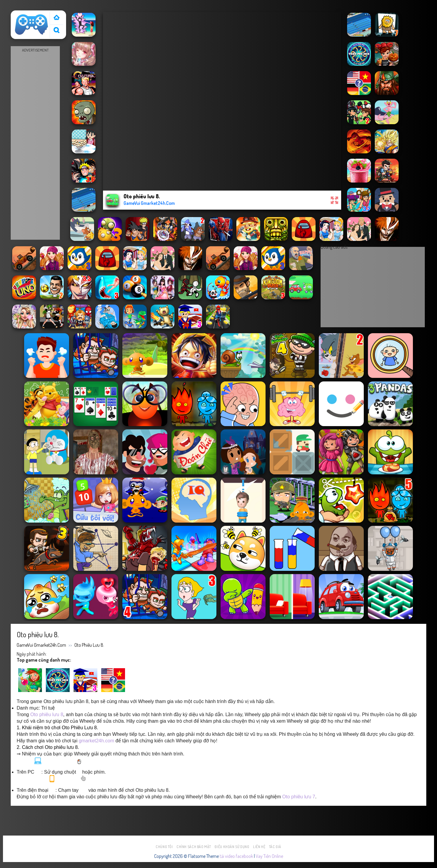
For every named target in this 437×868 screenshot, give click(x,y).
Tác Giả (275, 847)
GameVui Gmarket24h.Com (41, 645)
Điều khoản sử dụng (232, 847)
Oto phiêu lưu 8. (89, 645)
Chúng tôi (164, 847)
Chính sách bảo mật (194, 847)
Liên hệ (259, 847)
